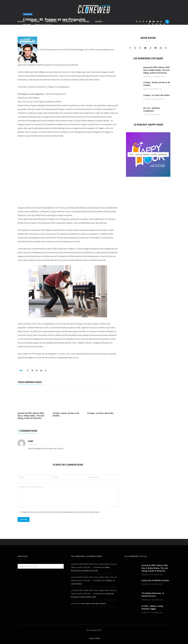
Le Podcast (68, 22)
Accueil (21, 22)
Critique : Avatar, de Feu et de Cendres (66, 414)
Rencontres (51, 22)
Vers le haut (94, 638)
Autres (99, 22)
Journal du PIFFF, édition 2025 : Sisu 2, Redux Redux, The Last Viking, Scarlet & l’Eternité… (31, 416)
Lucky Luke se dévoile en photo (93, 603)
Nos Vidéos (84, 22)
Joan (31, 441)
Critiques (35, 22)
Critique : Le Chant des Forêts (100, 413)
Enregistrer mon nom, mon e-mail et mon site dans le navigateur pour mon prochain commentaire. (60, 512)
